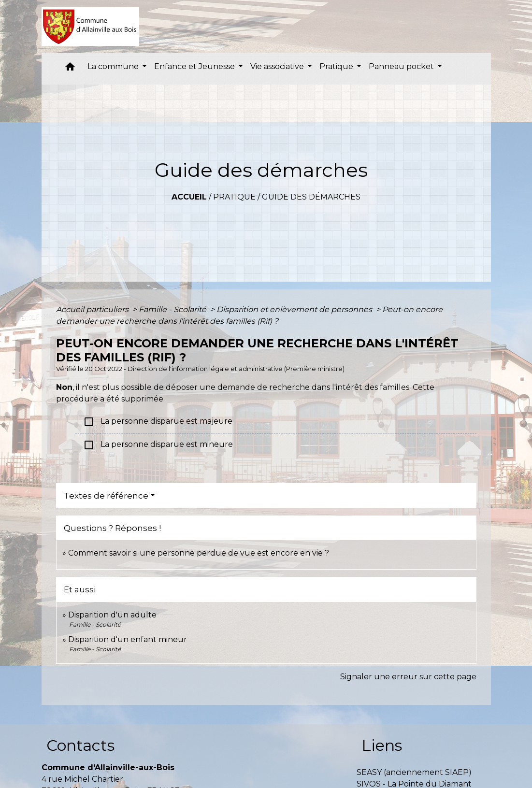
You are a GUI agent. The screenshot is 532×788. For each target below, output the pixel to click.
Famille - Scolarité (173, 309)
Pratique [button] (337, 66)
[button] (70, 69)
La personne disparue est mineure (158, 445)
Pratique (234, 197)
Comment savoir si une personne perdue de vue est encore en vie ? (199, 553)
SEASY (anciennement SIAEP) (414, 772)
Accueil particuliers (93, 309)
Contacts (80, 745)
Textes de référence (106, 496)
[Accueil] (91, 27)
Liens (382, 745)
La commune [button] (114, 66)
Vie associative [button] (278, 66)
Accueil (189, 197)
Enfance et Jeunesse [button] (195, 66)
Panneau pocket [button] (402, 66)
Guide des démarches (311, 197)
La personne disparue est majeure (158, 422)
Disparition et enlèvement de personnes (295, 309)
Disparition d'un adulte (112, 615)
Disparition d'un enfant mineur (128, 639)
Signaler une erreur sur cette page (408, 677)
